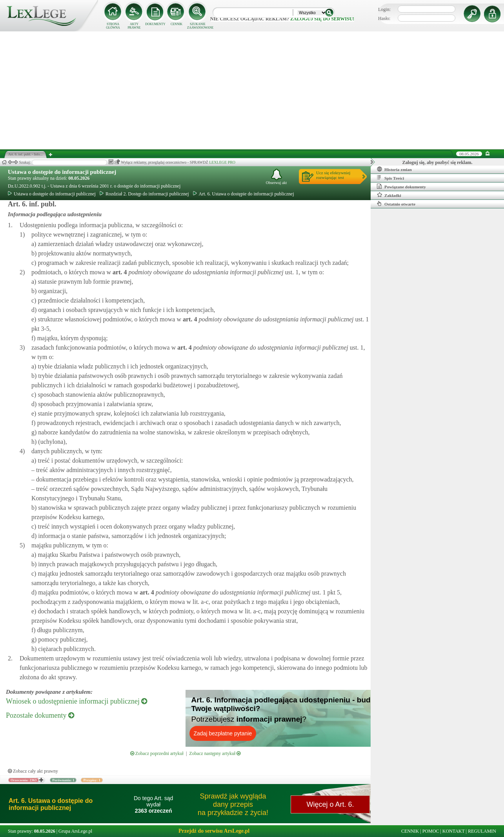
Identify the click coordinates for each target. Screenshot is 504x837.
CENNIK (176, 24)
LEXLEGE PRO (222, 162)
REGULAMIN (482, 831)
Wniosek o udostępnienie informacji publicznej (76, 701)
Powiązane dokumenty (401, 186)
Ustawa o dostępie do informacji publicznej (62, 172)
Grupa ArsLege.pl (75, 831)
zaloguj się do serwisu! (322, 19)
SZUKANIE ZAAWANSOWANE (198, 26)
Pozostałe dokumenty (40, 715)
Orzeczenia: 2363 (24, 780)
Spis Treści (390, 178)
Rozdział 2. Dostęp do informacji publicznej (144, 194)
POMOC (431, 831)
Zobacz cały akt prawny (33, 771)
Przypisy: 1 (92, 780)
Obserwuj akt (277, 177)
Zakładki (389, 195)
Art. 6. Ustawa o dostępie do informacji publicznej (244, 194)
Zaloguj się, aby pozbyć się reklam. (438, 162)
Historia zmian (394, 169)
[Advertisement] (252, 90)
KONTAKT (454, 831)
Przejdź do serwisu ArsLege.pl (214, 831)
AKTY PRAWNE (134, 26)
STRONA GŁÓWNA (113, 26)
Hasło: (384, 18)
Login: (384, 9)
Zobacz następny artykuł (215, 753)
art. (119, 272)
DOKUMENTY (155, 24)
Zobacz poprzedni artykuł (157, 753)
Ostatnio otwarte (396, 204)
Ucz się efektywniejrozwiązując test (333, 175)
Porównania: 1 (63, 780)
